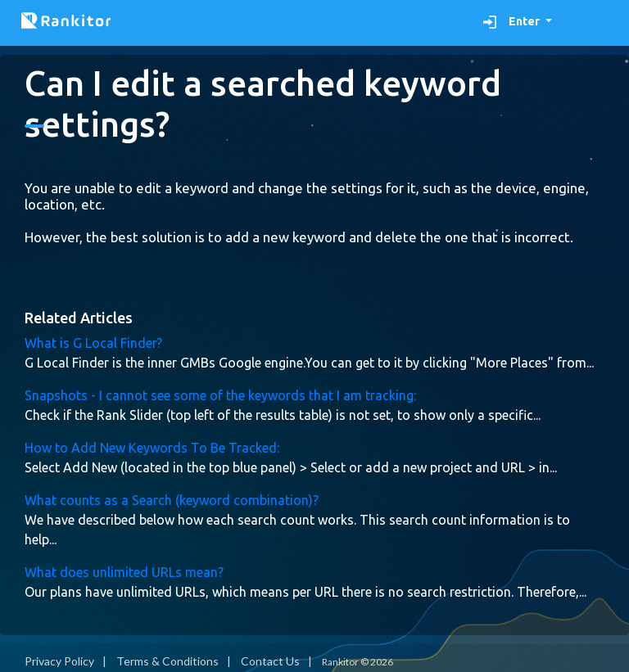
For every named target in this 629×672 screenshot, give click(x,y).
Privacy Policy (59, 661)
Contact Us (270, 661)
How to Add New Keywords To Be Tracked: (152, 448)
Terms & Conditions (167, 661)
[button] (518, 22)
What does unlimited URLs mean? (124, 572)
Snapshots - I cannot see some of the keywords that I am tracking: (220, 395)
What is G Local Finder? (93, 343)
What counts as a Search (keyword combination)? (172, 500)
